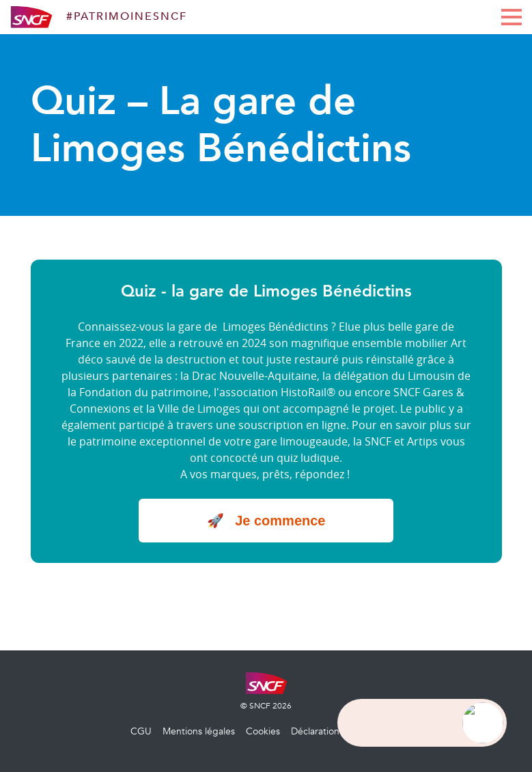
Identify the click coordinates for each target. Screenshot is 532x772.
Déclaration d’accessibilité (347, 731)
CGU (141, 731)
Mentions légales (199, 731)
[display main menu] (512, 17)
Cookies (263, 731)
